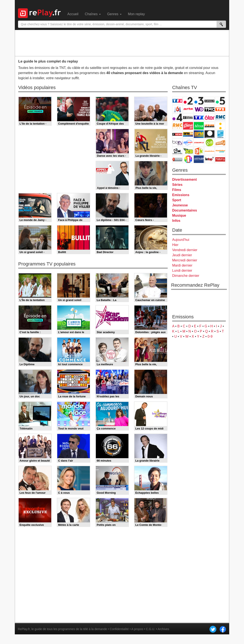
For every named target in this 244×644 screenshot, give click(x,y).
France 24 (220, 134)
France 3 (199, 101)
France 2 (188, 101)
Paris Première (209, 126)
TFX (220, 109)
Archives (163, 629)
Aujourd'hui (181, 240)
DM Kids (199, 151)
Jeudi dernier (182, 255)
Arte (188, 109)
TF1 (177, 101)
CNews (177, 134)
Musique (179, 215)
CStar (188, 117)
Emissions (181, 195)
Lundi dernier (182, 271)
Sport (177, 200)
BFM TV (188, 134)
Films (177, 190)
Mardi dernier (182, 265)
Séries (177, 185)
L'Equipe (199, 142)
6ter (209, 117)
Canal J (220, 142)
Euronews (209, 134)
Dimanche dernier (186, 276)
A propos (137, 629)
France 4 (177, 117)
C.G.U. (150, 629)
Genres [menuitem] (114, 14)
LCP (199, 159)
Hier (175, 245)
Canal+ (209, 101)
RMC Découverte (220, 117)
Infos (176, 221)
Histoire (177, 159)
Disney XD (188, 151)
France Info (220, 126)
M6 (177, 109)
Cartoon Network (177, 151)
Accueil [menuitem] (73, 14)
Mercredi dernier (185, 260)
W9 (199, 109)
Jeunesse (180, 205)
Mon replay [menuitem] (136, 14)
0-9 (210, 336)
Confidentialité (119, 629)
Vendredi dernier (185, 250)
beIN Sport (177, 142)
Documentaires (185, 210)
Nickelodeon (209, 151)
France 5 (220, 101)
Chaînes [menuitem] (93, 14)
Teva (199, 126)
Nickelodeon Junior (220, 151)
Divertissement (185, 180)
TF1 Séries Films (199, 117)
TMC (209, 109)
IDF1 (188, 159)
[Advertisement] (122, 43)
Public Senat (220, 159)
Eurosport (188, 142)
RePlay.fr (24, 629)
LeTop (209, 159)
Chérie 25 (188, 126)
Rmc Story (177, 126)
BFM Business (199, 134)
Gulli (209, 142)
